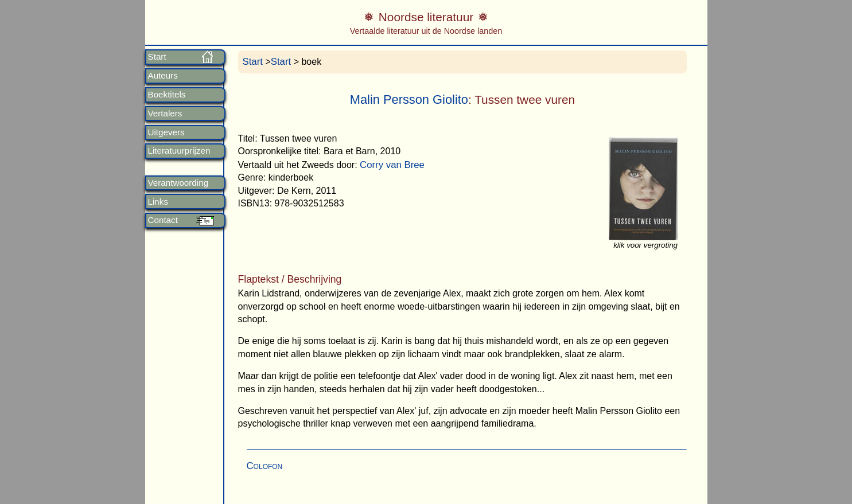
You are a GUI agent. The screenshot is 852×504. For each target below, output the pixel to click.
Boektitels (167, 95)
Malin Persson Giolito (409, 99)
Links (158, 202)
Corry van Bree (392, 165)
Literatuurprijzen (179, 151)
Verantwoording (178, 183)
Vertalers (165, 114)
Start (157, 57)
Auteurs (163, 76)
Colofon (265, 466)
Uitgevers (166, 132)
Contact (163, 220)
